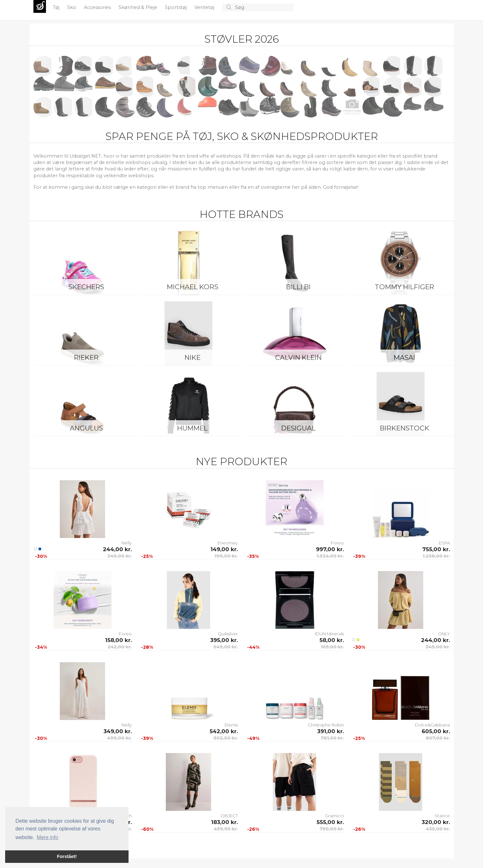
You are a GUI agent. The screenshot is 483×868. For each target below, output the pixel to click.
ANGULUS (86, 428)
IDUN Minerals (329, 634)
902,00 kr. (226, 738)
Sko (72, 7)
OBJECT (229, 816)
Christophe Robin (326, 725)
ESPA (444, 543)
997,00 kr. (330, 549)
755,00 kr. (436, 549)
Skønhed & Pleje (139, 7)
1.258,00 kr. (436, 556)
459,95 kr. (226, 829)
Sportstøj (176, 7)
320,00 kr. (436, 822)
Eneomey (228, 543)
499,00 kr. (119, 738)
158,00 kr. (118, 640)
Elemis (231, 725)
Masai (404, 357)
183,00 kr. (224, 822)
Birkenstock (405, 428)
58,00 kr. (332, 640)
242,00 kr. (120, 647)
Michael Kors (192, 287)
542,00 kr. (224, 731)
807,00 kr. (438, 738)
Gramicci (335, 816)
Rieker (86, 357)
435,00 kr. (438, 829)
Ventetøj (205, 7)
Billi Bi (298, 287)
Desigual (298, 428)
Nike (192, 357)
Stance (442, 816)
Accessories (98, 7)
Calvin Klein (298, 357)
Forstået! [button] (67, 856)
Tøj (57, 7)
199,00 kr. (226, 556)
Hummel (192, 428)
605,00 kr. (436, 731)
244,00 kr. (117, 549)
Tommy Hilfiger (404, 287)
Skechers (86, 287)
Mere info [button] (47, 837)
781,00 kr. (332, 738)
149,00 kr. (224, 549)
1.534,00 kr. (330, 556)
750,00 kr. (332, 829)
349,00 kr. (120, 556)
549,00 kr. (226, 647)
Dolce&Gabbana (432, 725)
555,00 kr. (330, 822)
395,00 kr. (224, 640)
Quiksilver (228, 634)
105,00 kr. (332, 647)
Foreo (337, 543)
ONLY (444, 634)
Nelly (127, 543)
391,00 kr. (331, 731)
